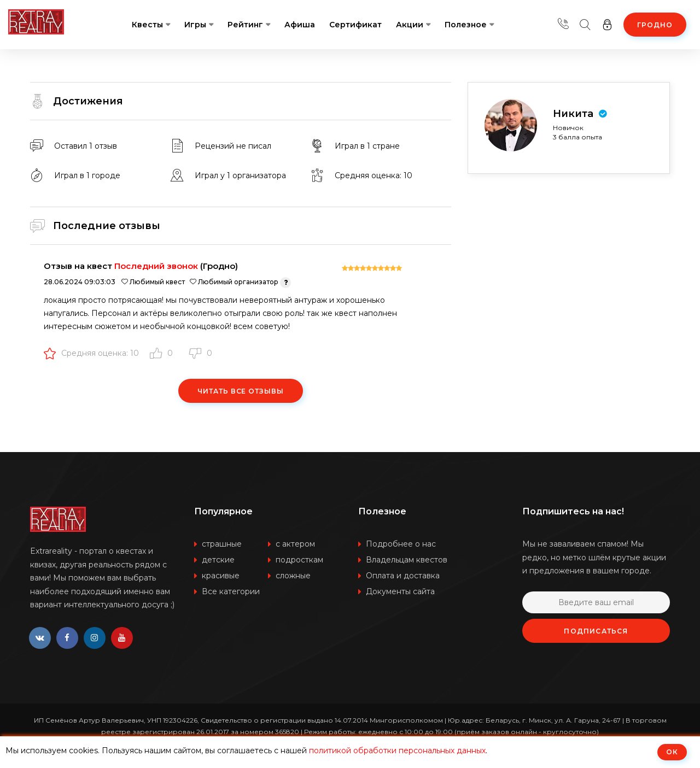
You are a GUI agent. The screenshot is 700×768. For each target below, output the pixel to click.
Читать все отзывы (241, 391)
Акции (410, 25)
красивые (221, 576)
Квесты (147, 25)
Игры (195, 25)
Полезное (466, 25)
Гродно (655, 25)
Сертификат (355, 25)
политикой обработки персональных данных (397, 751)
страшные (222, 544)
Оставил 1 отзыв (86, 146)
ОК (672, 752)
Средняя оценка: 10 (91, 353)
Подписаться (596, 631)
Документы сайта (400, 591)
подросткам (299, 560)
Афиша (300, 25)
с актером (295, 544)
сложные (293, 576)
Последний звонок (156, 266)
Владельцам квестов (407, 560)
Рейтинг (245, 25)
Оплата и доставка (403, 576)
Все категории (231, 591)
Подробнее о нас (401, 544)
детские (218, 560)
